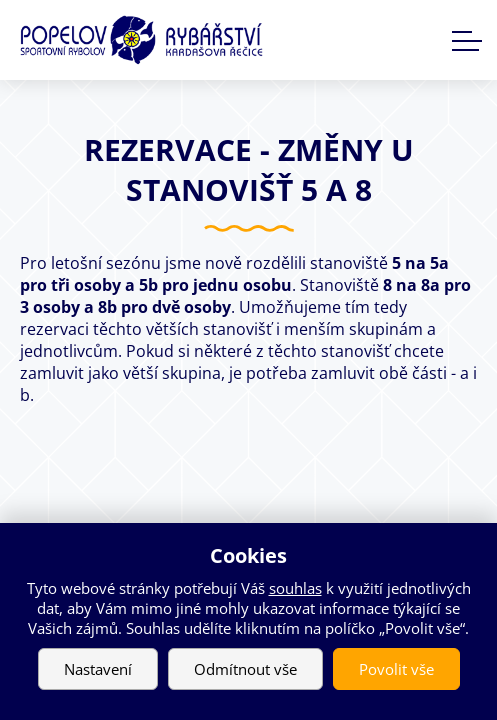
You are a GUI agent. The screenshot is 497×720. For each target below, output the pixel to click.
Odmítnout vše (245, 669)
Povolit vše (396, 669)
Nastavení (98, 669)
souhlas (295, 588)
